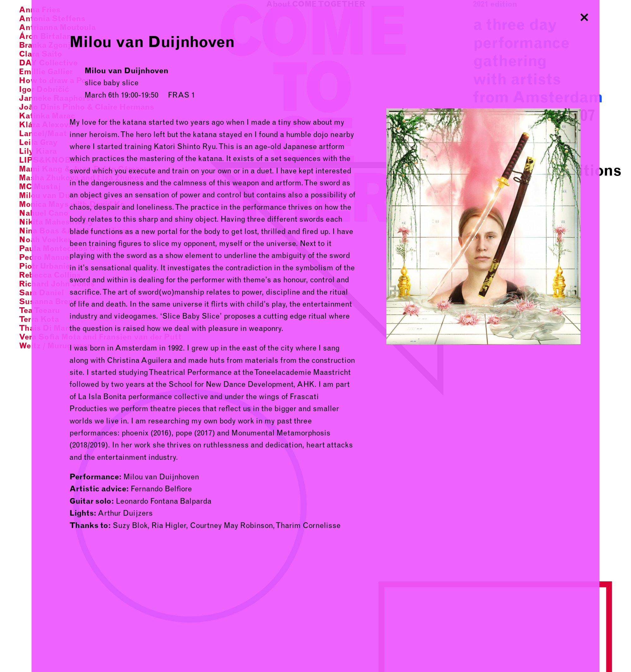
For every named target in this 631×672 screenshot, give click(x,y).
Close (584, 15)
